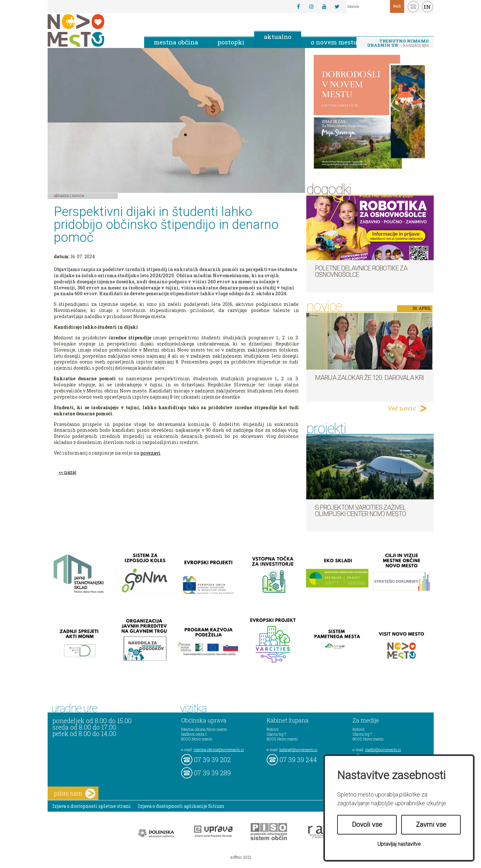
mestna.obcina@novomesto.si (219, 750)
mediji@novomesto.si (383, 750)
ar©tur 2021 (241, 857)
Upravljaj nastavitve (399, 844)
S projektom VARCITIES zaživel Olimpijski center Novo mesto (360, 511)
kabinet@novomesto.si (298, 750)
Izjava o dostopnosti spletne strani (92, 806)
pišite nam (75, 793)
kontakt (413, 7)
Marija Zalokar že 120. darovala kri (369, 378)
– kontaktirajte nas (398, 43)
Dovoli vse (367, 825)
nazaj (70, 472)
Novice (78, 195)
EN (427, 7)
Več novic (402, 408)
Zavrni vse (431, 825)
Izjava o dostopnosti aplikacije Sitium (181, 806)
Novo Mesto (91, 30)
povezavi (150, 453)
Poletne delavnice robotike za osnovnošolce (361, 271)
